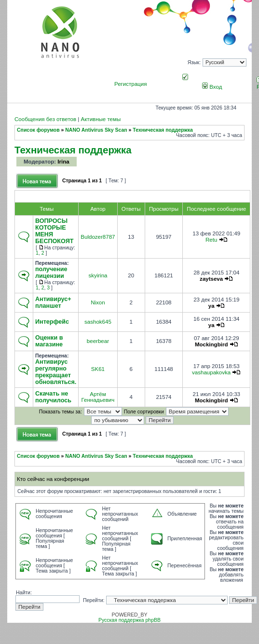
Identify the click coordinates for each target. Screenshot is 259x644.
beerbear (98, 341)
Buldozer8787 (98, 237)
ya (211, 306)
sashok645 (98, 322)
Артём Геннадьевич (98, 397)
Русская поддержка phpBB (129, 620)
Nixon (98, 302)
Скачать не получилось (53, 397)
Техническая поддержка (163, 130)
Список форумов (38, 130)
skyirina (98, 275)
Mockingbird (211, 344)
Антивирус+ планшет (53, 302)
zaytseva (211, 279)
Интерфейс (52, 322)
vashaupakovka (211, 372)
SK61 (98, 369)
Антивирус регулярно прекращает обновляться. (56, 372)
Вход (212, 87)
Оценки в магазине (49, 341)
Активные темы (101, 119)
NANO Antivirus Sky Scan (96, 130)
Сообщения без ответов (45, 119)
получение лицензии (51, 273)
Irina (63, 162)
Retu (211, 240)
